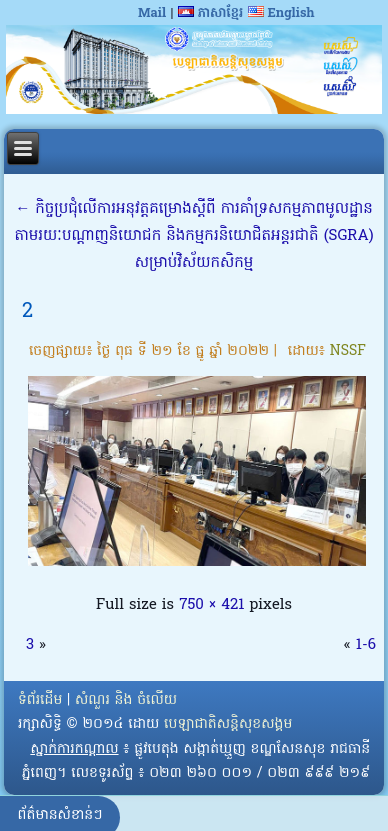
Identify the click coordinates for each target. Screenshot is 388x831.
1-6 (366, 645)
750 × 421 (211, 605)
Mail (152, 13)
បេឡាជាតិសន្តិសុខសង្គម (228, 724)
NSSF (348, 351)
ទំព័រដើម (40, 700)
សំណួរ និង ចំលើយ (126, 700)
